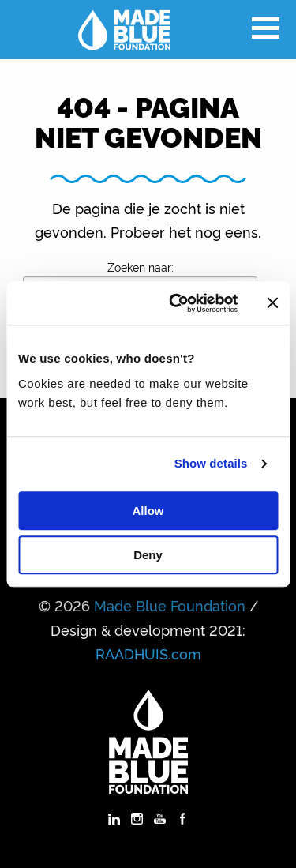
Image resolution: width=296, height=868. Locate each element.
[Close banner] (272, 303)
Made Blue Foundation (170, 605)
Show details (211, 463)
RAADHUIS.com (148, 653)
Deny (148, 555)
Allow (148, 511)
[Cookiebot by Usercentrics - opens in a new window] (176, 303)
